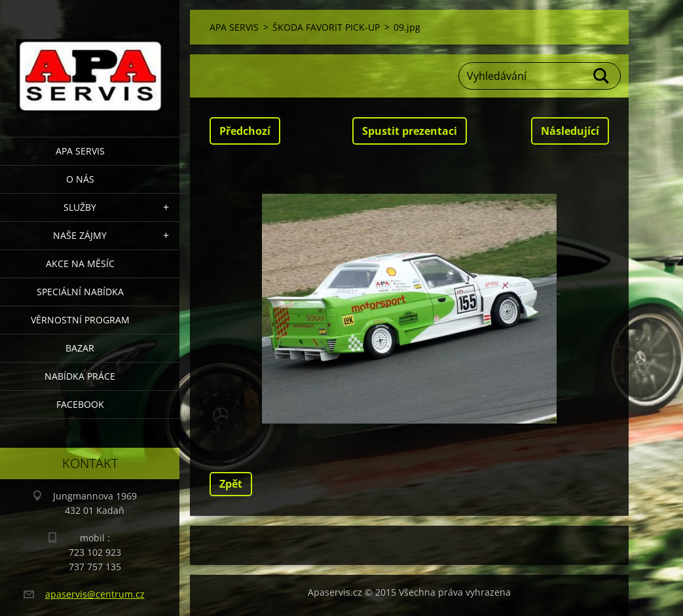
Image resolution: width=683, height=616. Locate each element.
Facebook (80, 404)
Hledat (602, 76)
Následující (570, 131)
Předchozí (245, 131)
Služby (80, 207)
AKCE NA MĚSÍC (80, 263)
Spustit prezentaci (410, 131)
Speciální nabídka (80, 292)
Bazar (80, 348)
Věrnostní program (80, 320)
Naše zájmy (80, 235)
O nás (80, 179)
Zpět (231, 484)
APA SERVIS (80, 151)
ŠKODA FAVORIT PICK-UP (326, 27)
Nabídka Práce (80, 376)
